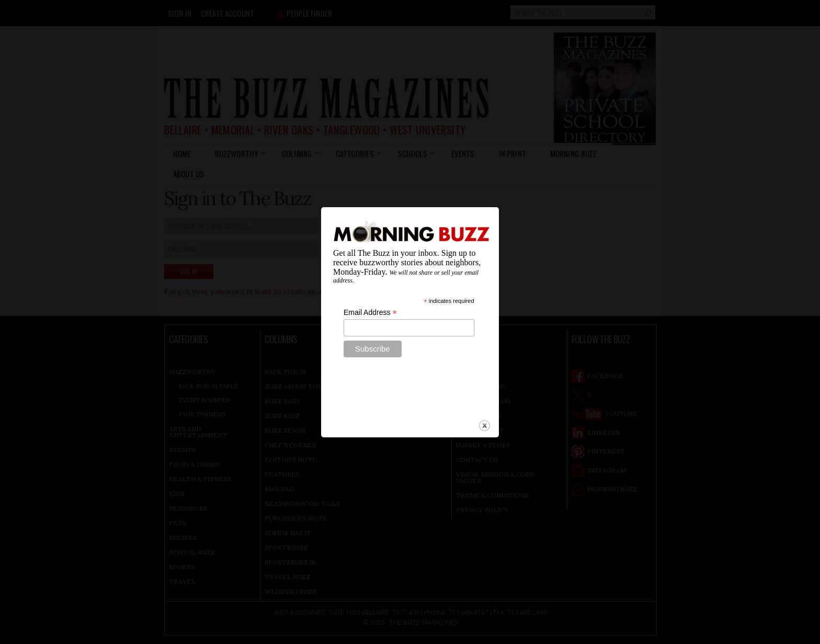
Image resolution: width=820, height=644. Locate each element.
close (485, 415)
